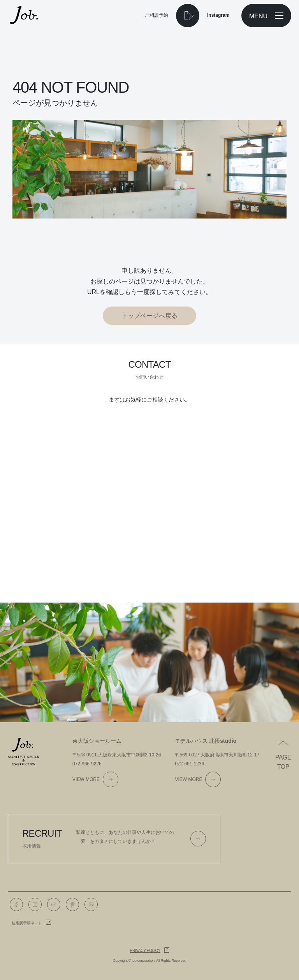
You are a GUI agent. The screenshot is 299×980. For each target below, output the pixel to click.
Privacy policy (145, 951)
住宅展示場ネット (27, 923)
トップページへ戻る (149, 316)
